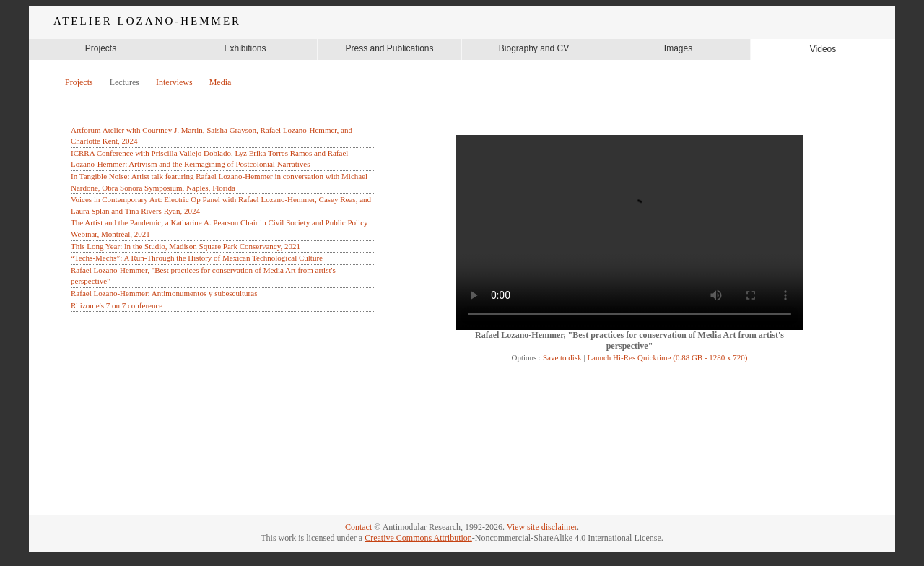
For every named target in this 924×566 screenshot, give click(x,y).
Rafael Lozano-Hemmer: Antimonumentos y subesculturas (164, 293)
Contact (358, 527)
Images (678, 48)
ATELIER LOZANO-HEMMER (147, 21)
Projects (101, 48)
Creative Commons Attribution (418, 538)
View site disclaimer (542, 527)
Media (221, 82)
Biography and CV (534, 48)
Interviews (174, 82)
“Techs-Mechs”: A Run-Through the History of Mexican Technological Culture (197, 258)
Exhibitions (245, 48)
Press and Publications (389, 48)
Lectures (125, 82)
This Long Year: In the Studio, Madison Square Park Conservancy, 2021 (186, 246)
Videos (823, 49)
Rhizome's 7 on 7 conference (117, 305)
